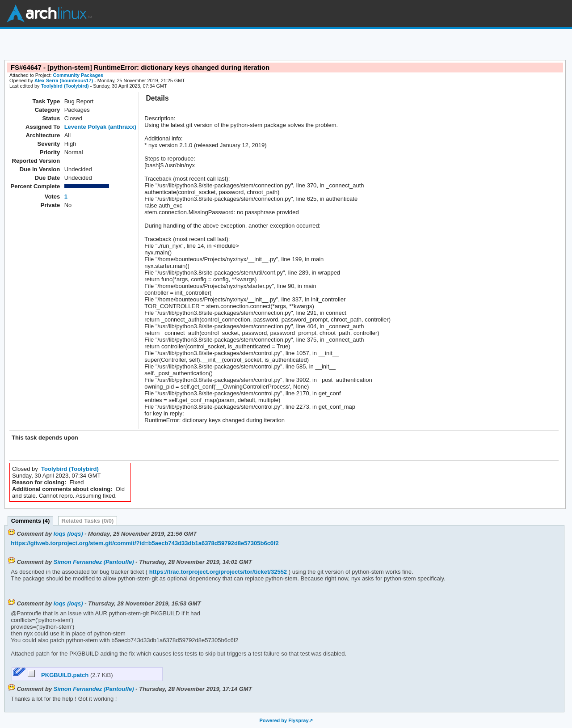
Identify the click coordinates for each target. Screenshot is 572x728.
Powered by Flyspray (284, 720)
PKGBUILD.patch (59, 675)
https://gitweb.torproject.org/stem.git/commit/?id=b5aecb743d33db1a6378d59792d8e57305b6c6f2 (145, 543)
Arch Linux (49, 13)
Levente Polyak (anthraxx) (100, 127)
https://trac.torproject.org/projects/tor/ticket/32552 (217, 572)
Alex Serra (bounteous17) (64, 80)
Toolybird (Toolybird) (65, 86)
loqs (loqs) (68, 534)
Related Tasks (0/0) (88, 521)
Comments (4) (31, 521)
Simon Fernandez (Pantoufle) (94, 562)
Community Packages (78, 75)
